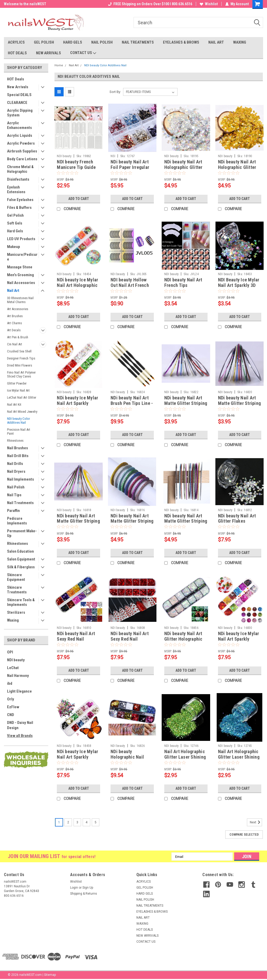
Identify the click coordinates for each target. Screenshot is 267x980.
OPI (10, 652)
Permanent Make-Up (22, 533)
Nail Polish (16, 487)
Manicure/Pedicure (22, 257)
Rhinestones (15, 441)
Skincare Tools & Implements (21, 602)
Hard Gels (15, 231)
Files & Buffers (19, 208)
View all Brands (20, 736)
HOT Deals (16, 79)
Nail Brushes (17, 448)
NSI (113, 156)
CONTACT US (83, 53)
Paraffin (13, 511)
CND (11, 715)
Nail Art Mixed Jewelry (22, 412)
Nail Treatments (20, 503)
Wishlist (209, 4)
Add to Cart (79, 199)
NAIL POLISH (102, 42)
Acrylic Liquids (20, 135)
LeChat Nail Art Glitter (22, 397)
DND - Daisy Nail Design (20, 725)
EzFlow (13, 707)
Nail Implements (20, 479)
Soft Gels (15, 223)
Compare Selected (244, 835)
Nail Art (13, 291)
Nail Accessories (21, 283)
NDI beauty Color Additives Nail (19, 421)
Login (74, 888)
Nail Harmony (18, 676)
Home (59, 65)
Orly (11, 699)
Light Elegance (19, 691)
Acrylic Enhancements (19, 125)
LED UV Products (21, 239)
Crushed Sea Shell (19, 351)
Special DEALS (19, 95)
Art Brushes (15, 316)
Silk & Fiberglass (21, 567)
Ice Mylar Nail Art (18, 390)
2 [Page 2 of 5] (68, 822)
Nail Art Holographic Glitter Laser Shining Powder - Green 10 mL (186, 757)
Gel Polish (15, 215)
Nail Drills (15, 464)
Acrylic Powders (21, 143)
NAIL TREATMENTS (138, 42)
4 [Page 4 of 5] (86, 822)
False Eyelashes (20, 200)
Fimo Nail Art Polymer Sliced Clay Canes (21, 374)
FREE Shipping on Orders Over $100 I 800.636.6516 (150, 4)
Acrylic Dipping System (20, 113)
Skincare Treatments (17, 590)
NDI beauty (16, 660)
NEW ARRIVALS (48, 53)
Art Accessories (18, 309)
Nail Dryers (16, 471)
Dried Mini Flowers (20, 365)
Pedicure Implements (17, 521)
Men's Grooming (20, 275)
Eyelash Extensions (16, 190)
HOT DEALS (17, 53)
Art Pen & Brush (18, 337)
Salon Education (20, 551)
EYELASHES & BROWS (181, 42)
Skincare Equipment (16, 577)
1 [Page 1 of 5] (59, 822)
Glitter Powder (17, 383)
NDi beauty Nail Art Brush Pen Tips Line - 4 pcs (132, 403)
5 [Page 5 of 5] (96, 822)
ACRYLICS (16, 42)
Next (256, 822)
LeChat (13, 668)
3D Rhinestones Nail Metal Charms (20, 300)
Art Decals (14, 330)
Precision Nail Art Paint (19, 432)
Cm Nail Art (15, 344)
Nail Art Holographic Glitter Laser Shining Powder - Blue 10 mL (239, 757)
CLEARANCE (17, 103)
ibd (10, 683)
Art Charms (14, 323)
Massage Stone (20, 267)
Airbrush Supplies (22, 151)
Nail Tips (14, 495)
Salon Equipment (21, 559)
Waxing (13, 620)
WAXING (240, 42)
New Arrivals (18, 87)
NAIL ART (216, 42)
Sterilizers (16, 612)
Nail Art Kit (14, 405)
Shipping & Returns (84, 894)
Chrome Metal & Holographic (20, 169)
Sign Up (88, 888)
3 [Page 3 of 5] (77, 822)
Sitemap (50, 975)
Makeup (14, 247)
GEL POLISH (44, 42)
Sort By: (115, 92)
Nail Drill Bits (18, 456)
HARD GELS (73, 42)
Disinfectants (18, 179)
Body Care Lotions (22, 159)
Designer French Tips (21, 358)
